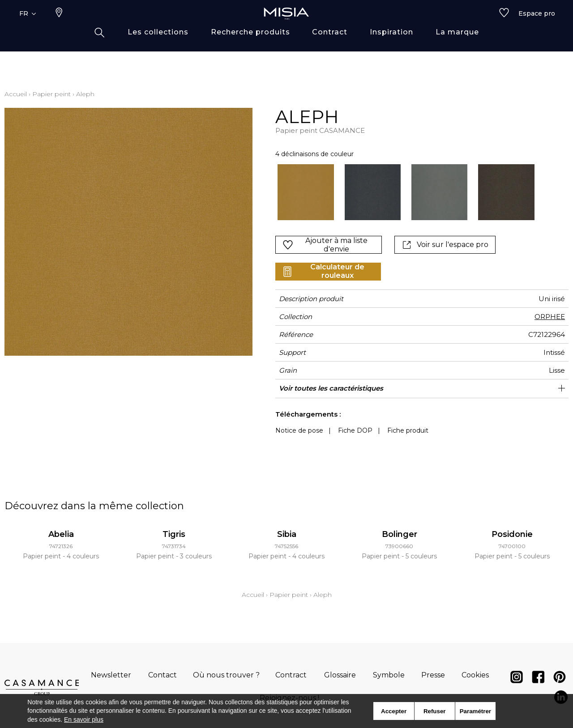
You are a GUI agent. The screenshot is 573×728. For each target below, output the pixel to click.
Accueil (16, 94)
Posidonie (512, 534)
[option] (306, 192)
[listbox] (400, 192)
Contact (162, 675)
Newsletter (111, 675)
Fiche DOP (355, 430)
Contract (291, 675)
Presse (433, 675)
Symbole (389, 675)
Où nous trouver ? (226, 675)
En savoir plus (84, 719)
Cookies (475, 675)
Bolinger (400, 534)
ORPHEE (550, 317)
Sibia (287, 534)
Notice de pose (299, 430)
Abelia (61, 534)
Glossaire (340, 675)
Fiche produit (408, 430)
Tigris (174, 534)
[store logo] (286, 28)
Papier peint (51, 94)
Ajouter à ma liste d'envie (325, 245)
